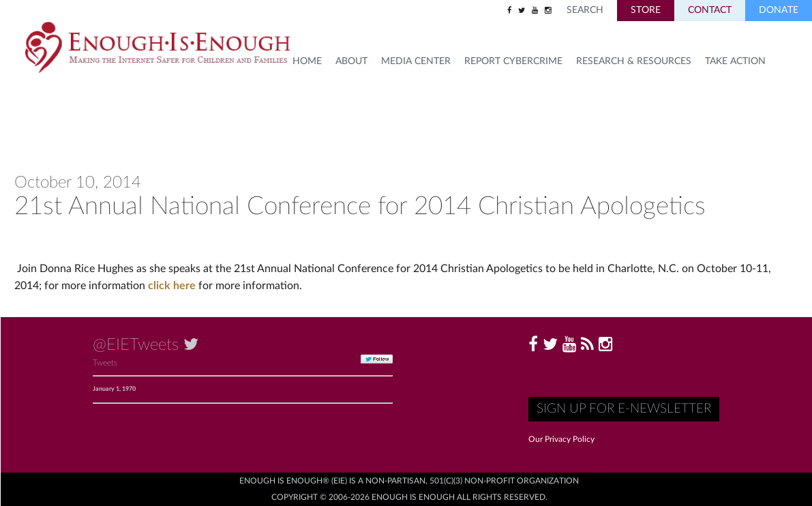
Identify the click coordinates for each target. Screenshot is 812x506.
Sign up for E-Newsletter (624, 409)
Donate (779, 10)
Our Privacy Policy (561, 439)
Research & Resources (634, 61)
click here (173, 286)
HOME (307, 61)
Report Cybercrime (513, 61)
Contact (710, 10)
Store (646, 10)
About (351, 61)
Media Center (416, 61)
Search (585, 10)
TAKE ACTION (735, 61)
